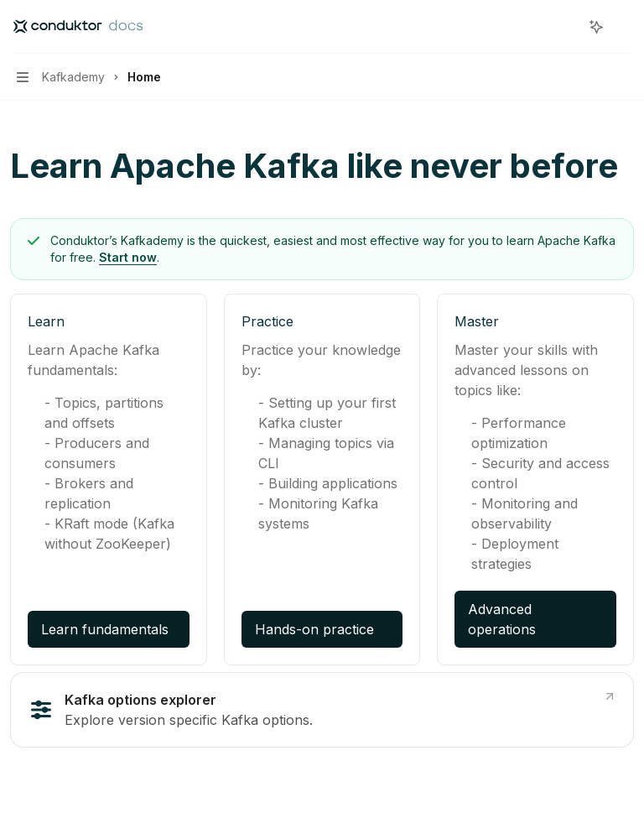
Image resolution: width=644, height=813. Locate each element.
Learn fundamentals (105, 629)
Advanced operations (502, 619)
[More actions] (622, 27)
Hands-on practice (314, 629)
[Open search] (565, 27)
